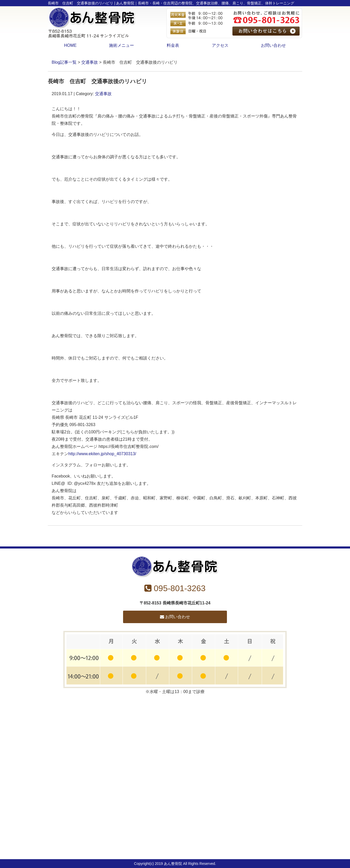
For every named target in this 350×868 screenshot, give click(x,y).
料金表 (173, 45)
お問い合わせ (273, 45)
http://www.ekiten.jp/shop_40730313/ (102, 454)
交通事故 (90, 62)
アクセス (220, 45)
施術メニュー (122, 45)
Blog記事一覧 (64, 62)
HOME (70, 45)
